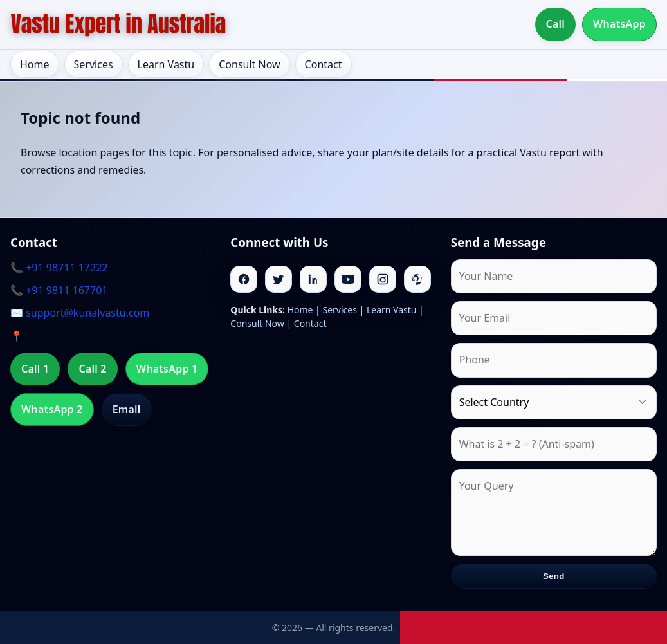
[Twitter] (279, 279)
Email (127, 409)
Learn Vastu (166, 64)
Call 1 (35, 369)
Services (94, 64)
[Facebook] (244, 279)
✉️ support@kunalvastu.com (80, 313)
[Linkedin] (313, 279)
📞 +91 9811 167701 (59, 290)
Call (556, 24)
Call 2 (92, 369)
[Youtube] (348, 279)
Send (554, 576)
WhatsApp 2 (52, 409)
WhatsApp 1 (167, 369)
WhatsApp (619, 24)
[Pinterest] (417, 279)
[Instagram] (383, 279)
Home (35, 64)
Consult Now (249, 64)
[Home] (118, 24)
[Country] (554, 402)
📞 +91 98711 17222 (59, 268)
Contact (324, 64)
